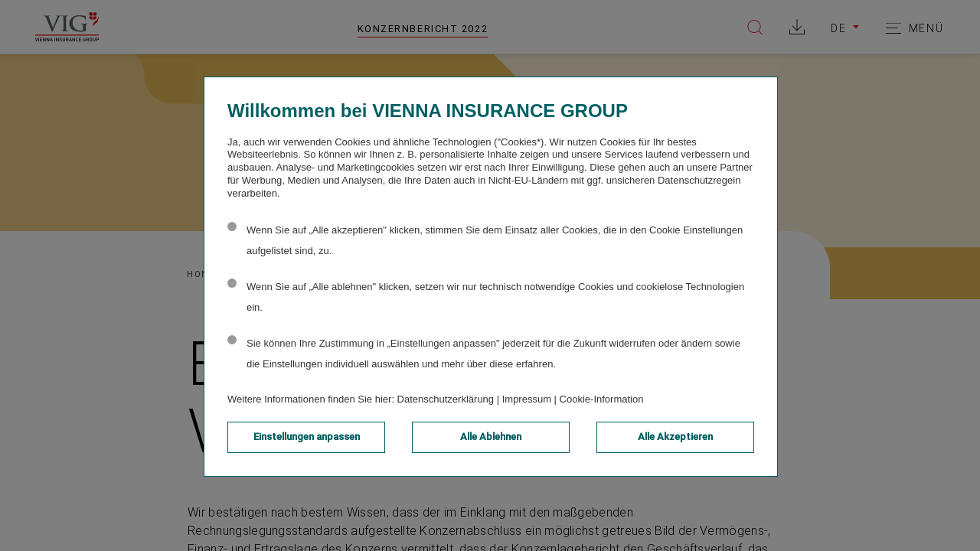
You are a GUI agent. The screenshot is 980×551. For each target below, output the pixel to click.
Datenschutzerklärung (446, 399)
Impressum (527, 399)
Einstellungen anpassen (307, 437)
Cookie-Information (602, 399)
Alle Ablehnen (491, 437)
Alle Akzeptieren (675, 437)
